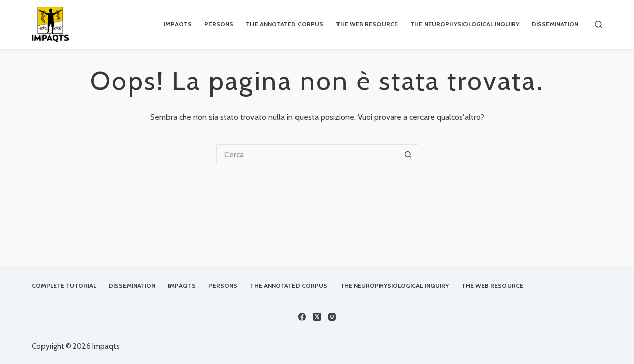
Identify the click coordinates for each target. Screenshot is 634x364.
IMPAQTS (178, 24)
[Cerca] (598, 25)
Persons (219, 24)
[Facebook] (302, 317)
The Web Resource (367, 24)
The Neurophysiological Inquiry (465, 24)
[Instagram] (332, 317)
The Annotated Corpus (285, 24)
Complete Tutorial (64, 285)
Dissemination (555, 24)
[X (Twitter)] (317, 317)
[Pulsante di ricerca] (408, 154)
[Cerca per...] (307, 154)
